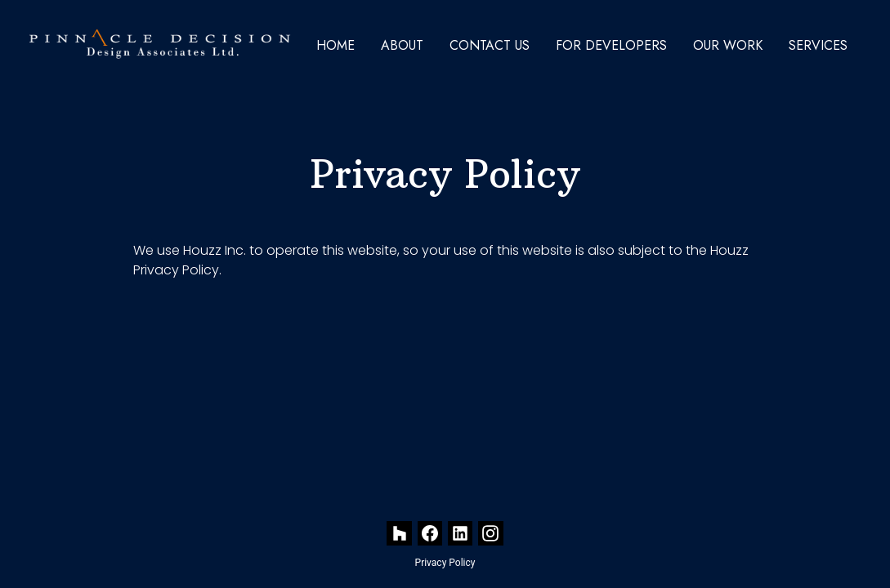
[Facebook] (430, 534)
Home (335, 45)
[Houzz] (399, 534)
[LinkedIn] (461, 534)
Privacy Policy (445, 563)
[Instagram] (491, 534)
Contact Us (490, 45)
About (402, 45)
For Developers (611, 45)
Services (818, 45)
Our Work (728, 45)
